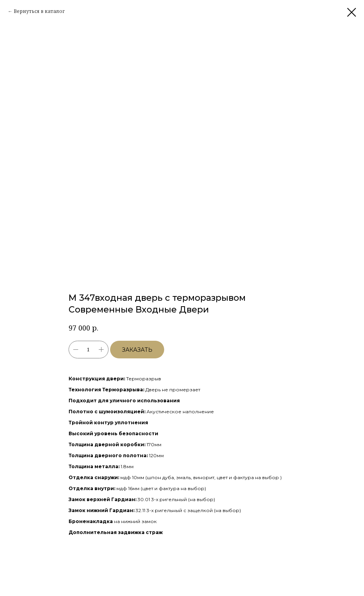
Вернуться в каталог (39, 11)
